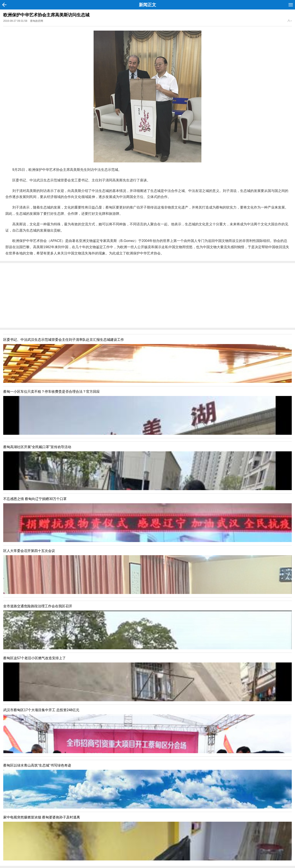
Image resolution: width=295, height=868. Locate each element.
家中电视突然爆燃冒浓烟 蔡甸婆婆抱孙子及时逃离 (42, 817)
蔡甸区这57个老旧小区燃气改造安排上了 (35, 658)
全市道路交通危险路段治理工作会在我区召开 (38, 606)
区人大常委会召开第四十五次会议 (29, 551)
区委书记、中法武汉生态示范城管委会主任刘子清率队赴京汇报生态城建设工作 (64, 340)
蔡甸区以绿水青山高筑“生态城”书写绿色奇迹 (37, 765)
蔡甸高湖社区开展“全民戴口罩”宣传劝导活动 (37, 447)
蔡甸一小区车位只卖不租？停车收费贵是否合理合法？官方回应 (52, 392)
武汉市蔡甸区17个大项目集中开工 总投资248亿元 (41, 710)
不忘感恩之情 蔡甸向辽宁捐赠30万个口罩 (35, 499)
